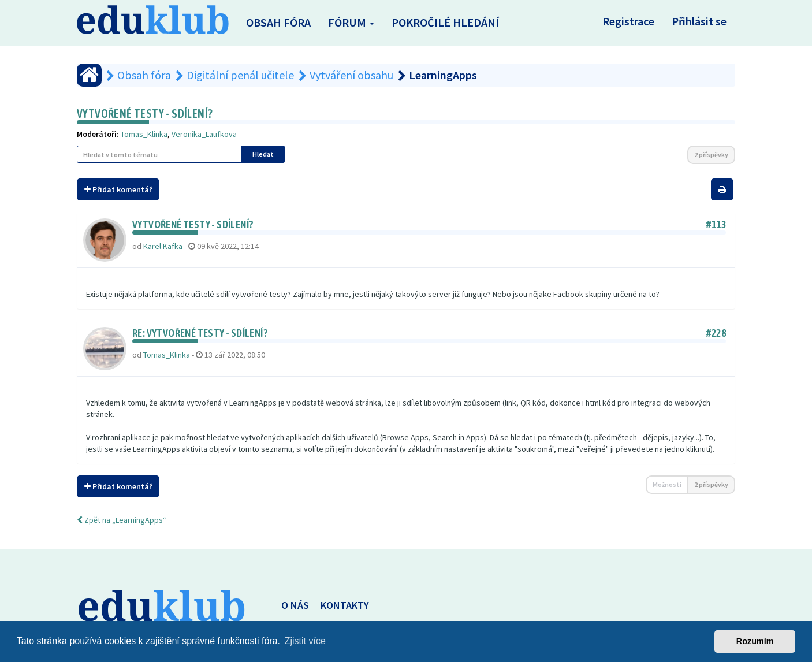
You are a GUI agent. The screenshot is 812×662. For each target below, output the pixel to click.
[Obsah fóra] (89, 75)
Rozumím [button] (755, 641)
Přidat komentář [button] (118, 189)
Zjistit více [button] (305, 641)
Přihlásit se (699, 21)
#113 (716, 224)
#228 (716, 333)
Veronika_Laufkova (204, 134)
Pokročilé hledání (445, 22)
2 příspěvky (711, 155)
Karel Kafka (163, 246)
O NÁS (295, 605)
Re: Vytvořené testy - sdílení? (200, 333)
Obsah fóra (278, 22)
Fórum (351, 22)
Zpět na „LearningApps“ (122, 520)
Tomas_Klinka (144, 134)
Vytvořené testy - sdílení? (145, 114)
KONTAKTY (345, 605)
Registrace (628, 21)
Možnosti (667, 484)
